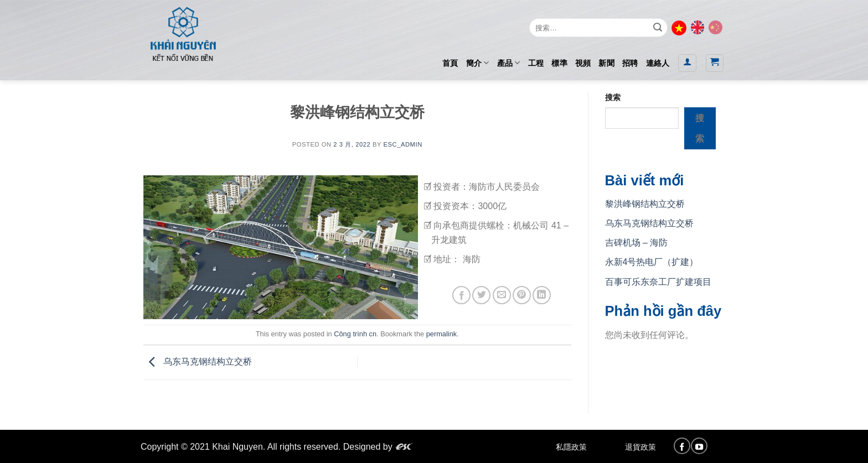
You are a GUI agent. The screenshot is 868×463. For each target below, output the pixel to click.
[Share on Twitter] (481, 295)
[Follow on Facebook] (682, 446)
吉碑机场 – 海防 (637, 243)
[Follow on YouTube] (699, 446)
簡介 (478, 63)
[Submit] (658, 28)
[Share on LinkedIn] (542, 295)
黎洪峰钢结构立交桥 (645, 204)
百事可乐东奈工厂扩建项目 (658, 282)
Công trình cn (355, 334)
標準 (559, 63)
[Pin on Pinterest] (522, 295)
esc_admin (402, 144)
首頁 (450, 63)
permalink (441, 334)
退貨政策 (640, 447)
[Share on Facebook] (461, 295)
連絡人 (658, 63)
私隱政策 (571, 447)
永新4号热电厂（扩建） (652, 262)
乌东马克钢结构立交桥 (198, 362)
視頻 (583, 63)
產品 (509, 63)
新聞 (606, 63)
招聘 (630, 63)
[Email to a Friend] (502, 295)
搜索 (613, 97)
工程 (536, 63)
